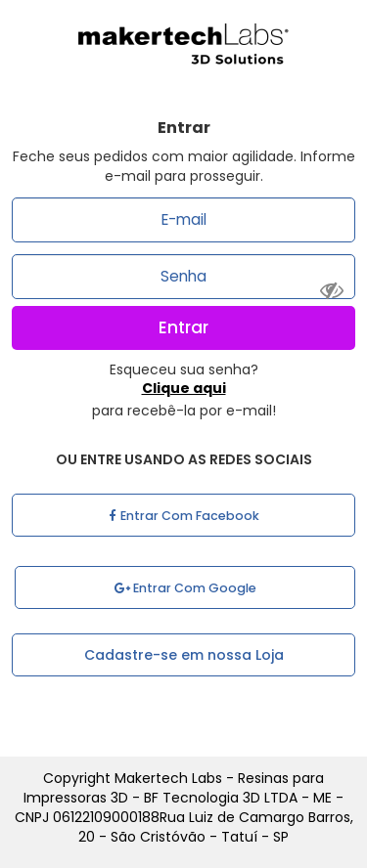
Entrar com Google (185, 588)
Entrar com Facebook (184, 516)
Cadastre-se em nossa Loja (184, 655)
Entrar (183, 327)
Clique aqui (184, 388)
